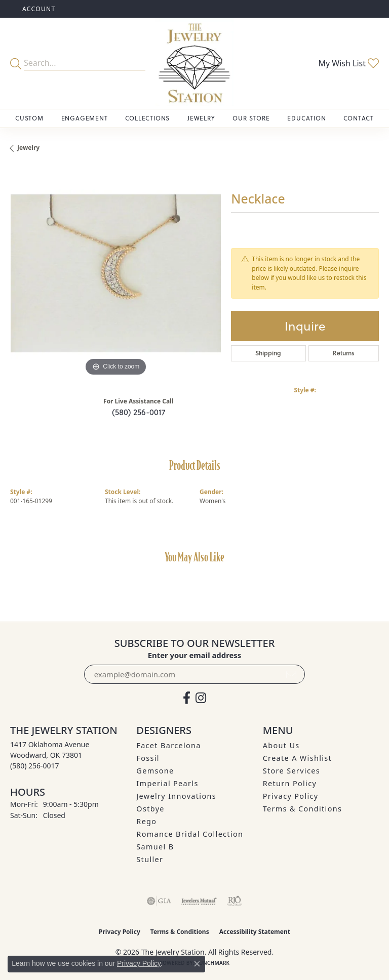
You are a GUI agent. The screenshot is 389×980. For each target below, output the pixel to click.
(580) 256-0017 (139, 412)
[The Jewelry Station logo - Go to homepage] (194, 63)
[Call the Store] (35, 766)
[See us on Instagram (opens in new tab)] (201, 698)
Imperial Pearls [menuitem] (167, 783)
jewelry (28, 148)
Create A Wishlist (297, 758)
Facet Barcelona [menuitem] (168, 745)
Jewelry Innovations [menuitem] (176, 796)
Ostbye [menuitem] (150, 809)
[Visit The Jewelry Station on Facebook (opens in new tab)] (187, 698)
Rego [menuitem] (146, 821)
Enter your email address (195, 655)
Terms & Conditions (303, 809)
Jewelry (201, 118)
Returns (344, 353)
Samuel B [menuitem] (155, 847)
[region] (115, 273)
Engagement (85, 118)
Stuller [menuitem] (150, 859)
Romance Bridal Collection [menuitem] (190, 834)
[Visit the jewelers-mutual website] (199, 901)
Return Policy (290, 783)
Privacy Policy (291, 796)
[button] (38, 9)
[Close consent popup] (197, 964)
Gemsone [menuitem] (155, 771)
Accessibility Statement (255, 932)
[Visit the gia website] (159, 901)
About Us (281, 745)
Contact (359, 118)
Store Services (291, 771)
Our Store (251, 118)
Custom (29, 118)
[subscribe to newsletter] (291, 674)
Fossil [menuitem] (148, 758)
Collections (147, 118)
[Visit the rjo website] (235, 901)
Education (306, 118)
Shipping (268, 353)
